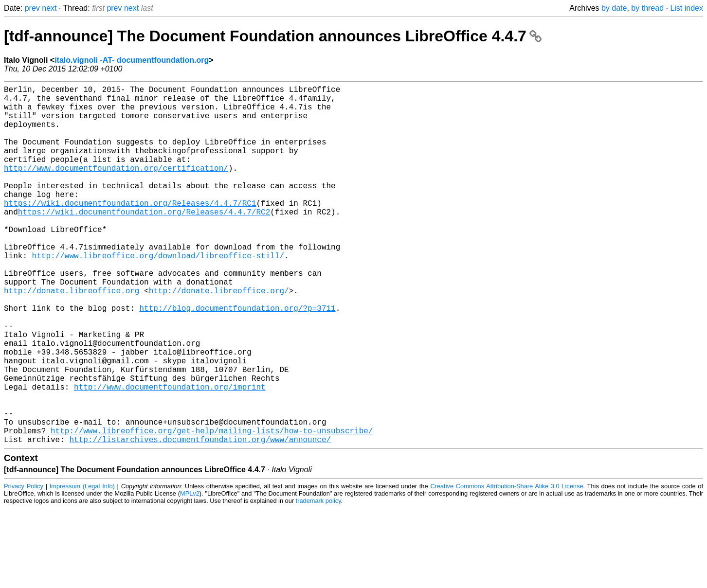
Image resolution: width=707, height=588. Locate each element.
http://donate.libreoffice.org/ (219, 337)
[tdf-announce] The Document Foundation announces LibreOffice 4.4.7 (273, 36)
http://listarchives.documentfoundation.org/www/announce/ (200, 519)
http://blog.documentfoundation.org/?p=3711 (237, 358)
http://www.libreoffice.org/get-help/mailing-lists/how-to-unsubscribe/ (212, 508)
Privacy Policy (24, 566)
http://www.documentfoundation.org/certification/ (116, 187)
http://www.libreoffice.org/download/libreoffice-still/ (158, 294)
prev (32, 8)
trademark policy (318, 580)
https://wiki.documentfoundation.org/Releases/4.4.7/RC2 (144, 241)
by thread (647, 8)
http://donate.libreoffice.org (72, 337)
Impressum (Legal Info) (82, 566)
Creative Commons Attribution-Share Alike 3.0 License (507, 566)
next (49, 8)
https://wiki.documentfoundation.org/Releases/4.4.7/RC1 (130, 230)
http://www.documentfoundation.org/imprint (170, 455)
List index (687, 8)
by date (614, 8)
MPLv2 (190, 573)
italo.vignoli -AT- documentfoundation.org (132, 60)
